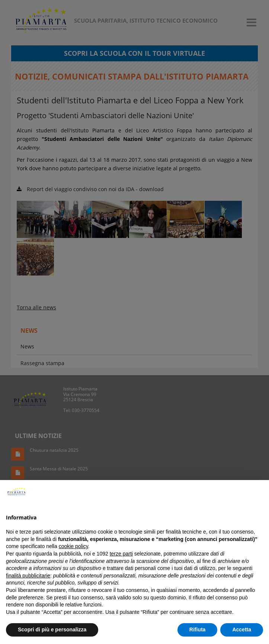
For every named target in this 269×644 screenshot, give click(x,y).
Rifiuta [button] (198, 629)
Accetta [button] (242, 629)
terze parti (121, 554)
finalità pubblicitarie (28, 576)
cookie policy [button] (73, 546)
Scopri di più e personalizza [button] (52, 629)
